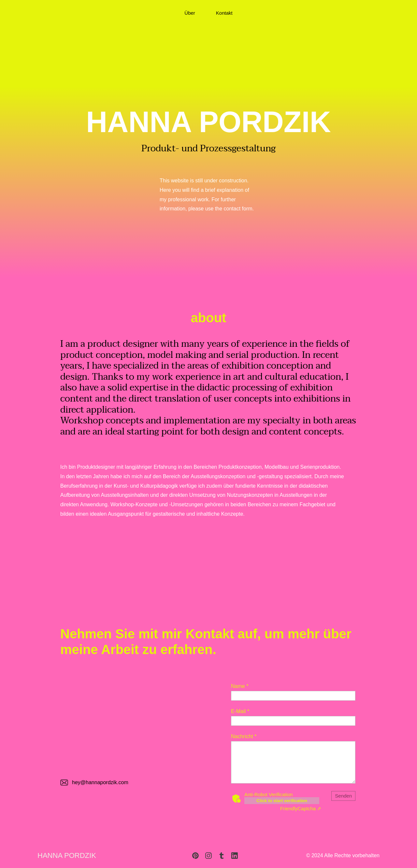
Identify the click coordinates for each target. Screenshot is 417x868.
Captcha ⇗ (301, 808)
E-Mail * (240, 711)
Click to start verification (282, 801)
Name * (240, 686)
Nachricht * (244, 736)
